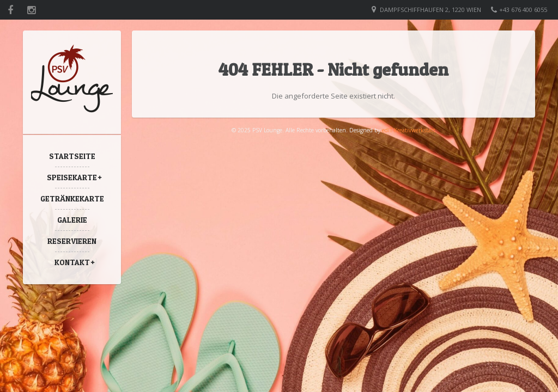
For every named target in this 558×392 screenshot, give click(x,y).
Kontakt (72, 262)
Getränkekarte (72, 198)
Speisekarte (72, 177)
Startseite (72, 156)
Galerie (72, 220)
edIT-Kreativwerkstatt (409, 130)
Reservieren (72, 241)
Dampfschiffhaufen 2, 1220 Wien (430, 10)
